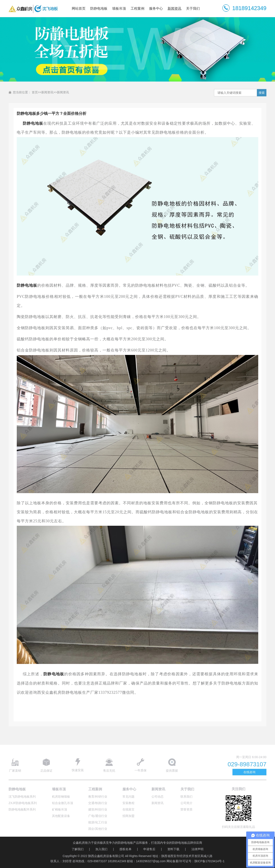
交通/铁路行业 (98, 803)
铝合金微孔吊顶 (63, 803)
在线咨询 (249, 772)
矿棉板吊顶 (60, 809)
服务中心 (156, 8)
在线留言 (128, 809)
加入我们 (101, 849)
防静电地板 (99, 8)
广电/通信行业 (98, 816)
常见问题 (128, 797)
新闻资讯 (174, 8)
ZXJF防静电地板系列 (23, 803)
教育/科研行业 (98, 797)
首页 (35, 92)
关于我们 (193, 8)
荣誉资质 (186, 809)
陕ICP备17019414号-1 (209, 861)
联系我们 (186, 797)
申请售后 (149, 849)
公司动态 (157, 797)
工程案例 (137, 8)
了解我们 (78, 849)
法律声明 (197, 849)
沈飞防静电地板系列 (22, 797)
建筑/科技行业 (98, 809)
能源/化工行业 (98, 822)
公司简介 (186, 803)
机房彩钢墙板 (61, 797)
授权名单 (125, 849)
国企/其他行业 (98, 829)
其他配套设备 (61, 816)
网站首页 (79, 8)
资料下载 (173, 849)
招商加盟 (128, 816)
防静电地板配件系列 (22, 809)
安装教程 (128, 803)
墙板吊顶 (119, 8)
